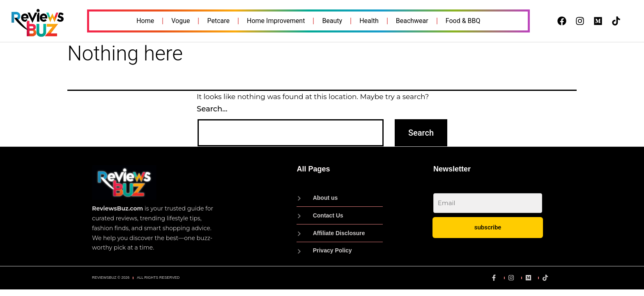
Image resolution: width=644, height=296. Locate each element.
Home (145, 21)
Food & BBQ (463, 21)
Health (369, 21)
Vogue (181, 21)
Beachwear (412, 21)
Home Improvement (276, 21)
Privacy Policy (523, 255)
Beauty (332, 21)
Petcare (218, 21)
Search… (212, 109)
